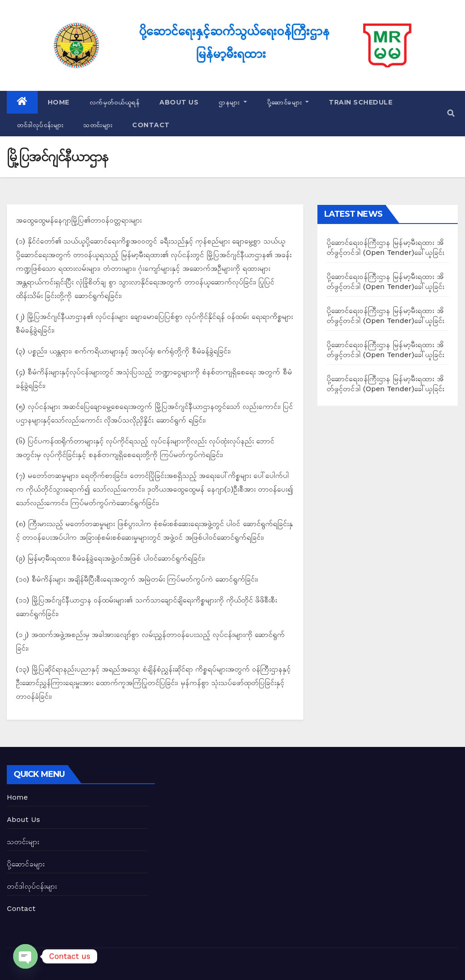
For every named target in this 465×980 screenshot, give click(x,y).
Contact (151, 125)
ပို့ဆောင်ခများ (288, 102)
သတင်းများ (98, 125)
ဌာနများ (233, 102)
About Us (179, 102)
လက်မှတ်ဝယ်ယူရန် (115, 102)
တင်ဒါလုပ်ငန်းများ (40, 125)
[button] (451, 113)
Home (59, 102)
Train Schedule (361, 102)
